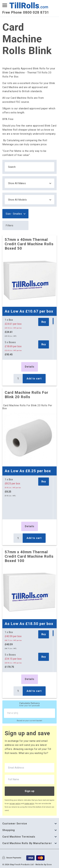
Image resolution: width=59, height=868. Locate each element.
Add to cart (34, 379)
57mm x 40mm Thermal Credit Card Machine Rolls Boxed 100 (29, 556)
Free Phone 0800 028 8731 (26, 12)
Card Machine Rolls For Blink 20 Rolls (27, 395)
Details (30, 367)
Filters (10, 225)
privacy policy (15, 804)
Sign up (30, 791)
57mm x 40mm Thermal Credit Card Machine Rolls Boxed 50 (29, 244)
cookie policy (29, 804)
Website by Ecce (44, 865)
